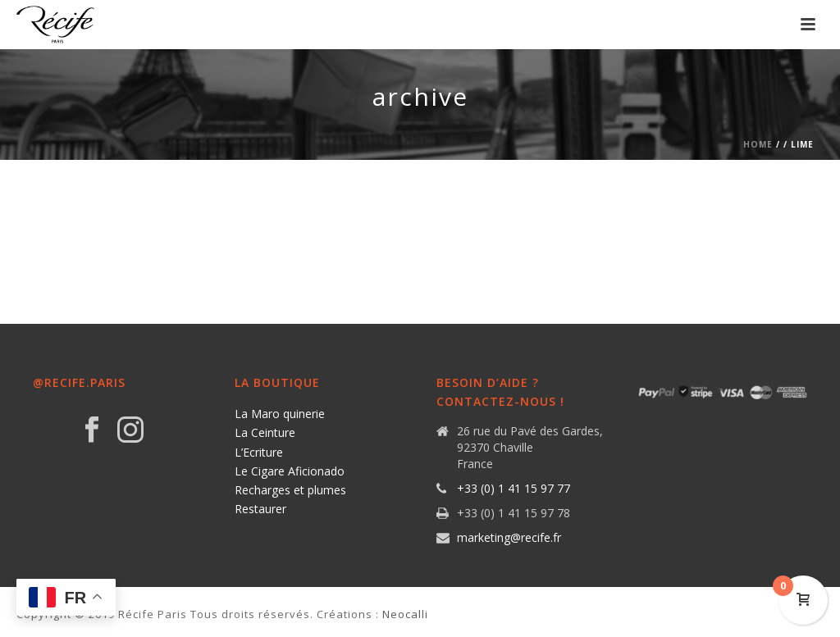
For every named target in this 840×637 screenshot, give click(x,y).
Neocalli (405, 614)
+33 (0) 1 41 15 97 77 (514, 489)
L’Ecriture (259, 452)
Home (758, 144)
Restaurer (260, 509)
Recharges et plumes (290, 490)
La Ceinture (265, 432)
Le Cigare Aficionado (290, 471)
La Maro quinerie (280, 414)
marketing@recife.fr (509, 538)
